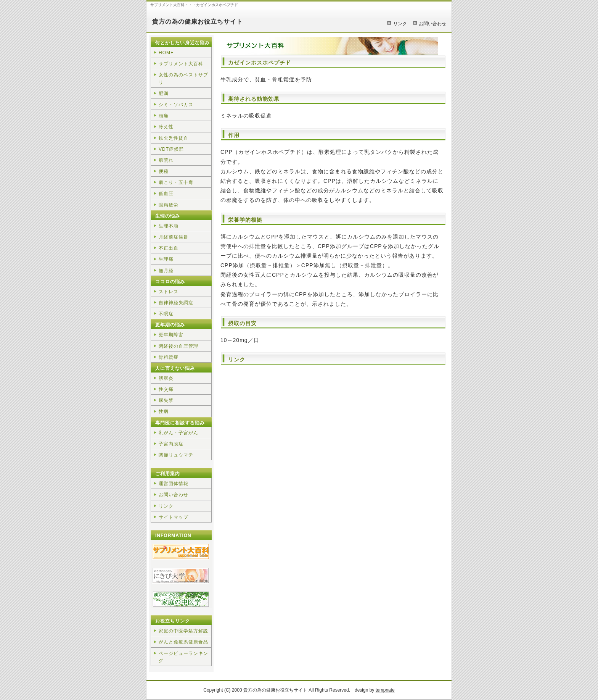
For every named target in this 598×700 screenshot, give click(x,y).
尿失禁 (166, 400)
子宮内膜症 (171, 444)
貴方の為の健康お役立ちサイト (198, 22)
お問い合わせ (432, 24)
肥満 (164, 94)
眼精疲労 (169, 205)
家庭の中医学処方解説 (183, 631)
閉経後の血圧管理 (178, 346)
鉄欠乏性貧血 (174, 138)
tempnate (385, 690)
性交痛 (166, 389)
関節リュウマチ (176, 455)
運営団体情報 (174, 484)
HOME (166, 53)
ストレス (169, 292)
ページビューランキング (183, 657)
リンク (400, 24)
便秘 (164, 171)
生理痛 (166, 259)
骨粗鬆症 (169, 357)
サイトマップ (174, 517)
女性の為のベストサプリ (183, 78)
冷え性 (166, 127)
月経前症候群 (174, 237)
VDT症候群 (171, 149)
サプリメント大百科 (181, 64)
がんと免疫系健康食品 (183, 642)
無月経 (166, 271)
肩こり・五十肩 (176, 182)
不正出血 (169, 248)
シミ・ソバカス (176, 105)
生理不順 (169, 226)
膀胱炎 (166, 378)
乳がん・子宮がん (178, 433)
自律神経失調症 (176, 303)
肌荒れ (166, 160)
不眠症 (166, 314)
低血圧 (166, 194)
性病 (164, 411)
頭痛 (164, 116)
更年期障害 (171, 335)
